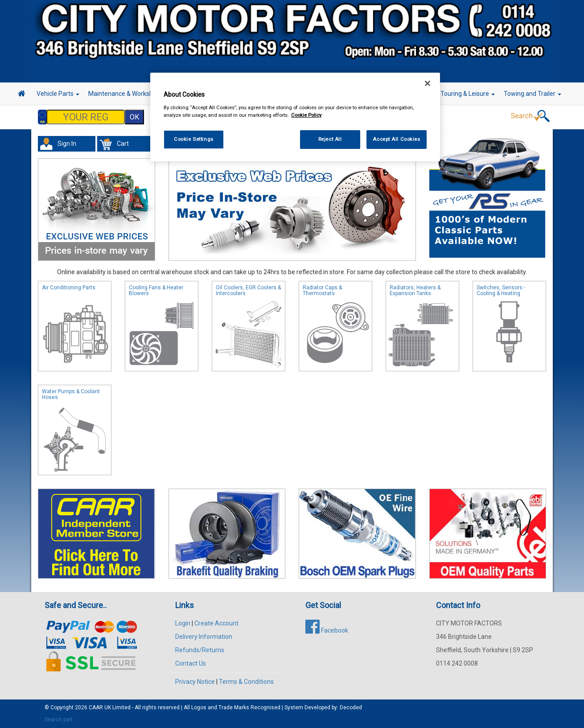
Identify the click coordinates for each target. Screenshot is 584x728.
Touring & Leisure (468, 94)
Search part (59, 720)
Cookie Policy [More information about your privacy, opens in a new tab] (306, 115)
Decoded (351, 707)
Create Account (216, 623)
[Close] (428, 83)
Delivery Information (204, 637)
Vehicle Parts (58, 94)
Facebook (327, 630)
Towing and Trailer (533, 94)
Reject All (330, 139)
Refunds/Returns (200, 650)
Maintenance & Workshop (127, 94)
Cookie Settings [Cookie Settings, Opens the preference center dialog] (194, 139)
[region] (295, 117)
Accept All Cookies (396, 139)
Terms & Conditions (246, 682)
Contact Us (191, 663)
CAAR (96, 707)
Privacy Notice (195, 682)
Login (183, 623)
